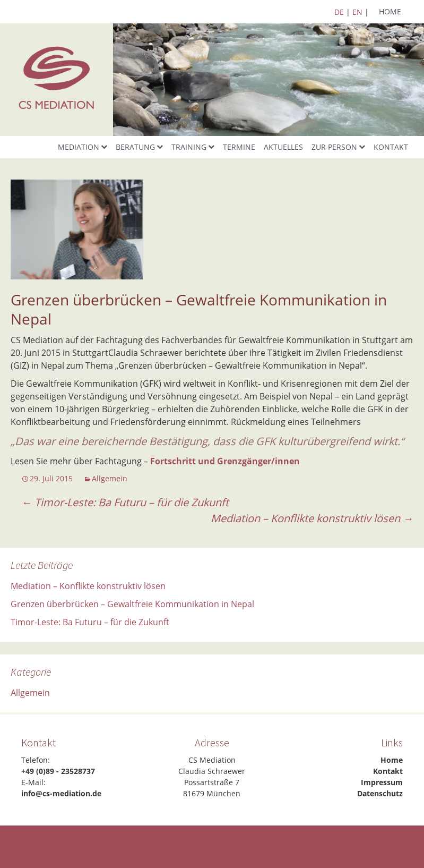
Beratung (135, 147)
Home (390, 11)
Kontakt (391, 147)
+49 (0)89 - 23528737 (58, 771)
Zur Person (334, 147)
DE (339, 12)
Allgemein (110, 478)
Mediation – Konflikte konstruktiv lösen (312, 518)
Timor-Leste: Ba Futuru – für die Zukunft (125, 502)
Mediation (79, 147)
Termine (239, 147)
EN (357, 12)
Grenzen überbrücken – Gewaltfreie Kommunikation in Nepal (132, 604)
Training (189, 147)
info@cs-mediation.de (61, 793)
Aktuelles (283, 147)
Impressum (382, 782)
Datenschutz (380, 793)
